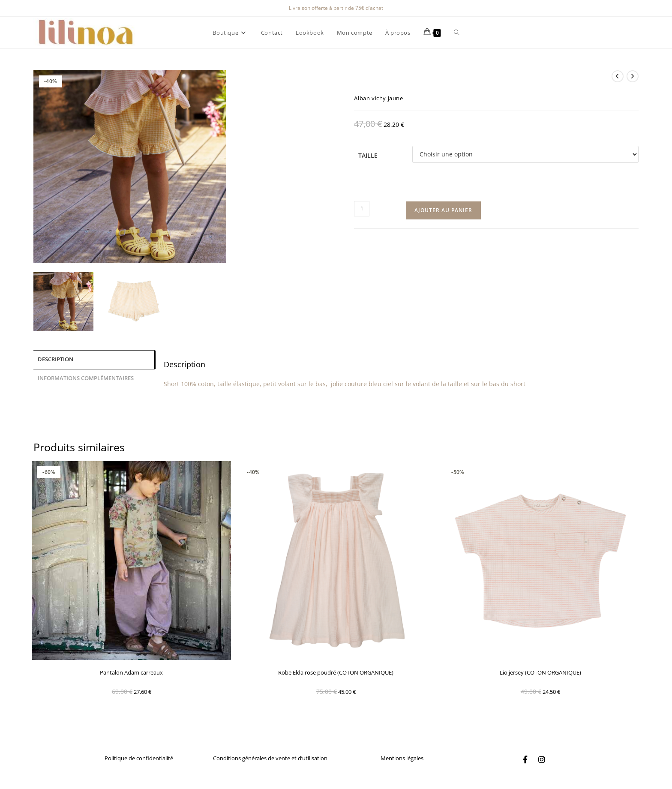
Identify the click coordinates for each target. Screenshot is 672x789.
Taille (368, 155)
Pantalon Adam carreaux (131, 672)
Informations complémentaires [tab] (86, 377)
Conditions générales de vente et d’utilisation (270, 758)
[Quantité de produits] (362, 209)
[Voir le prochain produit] (633, 76)
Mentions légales (402, 758)
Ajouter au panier (443, 210)
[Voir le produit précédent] (618, 76)
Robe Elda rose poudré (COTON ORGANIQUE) (336, 672)
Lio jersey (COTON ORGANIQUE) (540, 672)
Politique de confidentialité (139, 758)
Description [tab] (55, 359)
